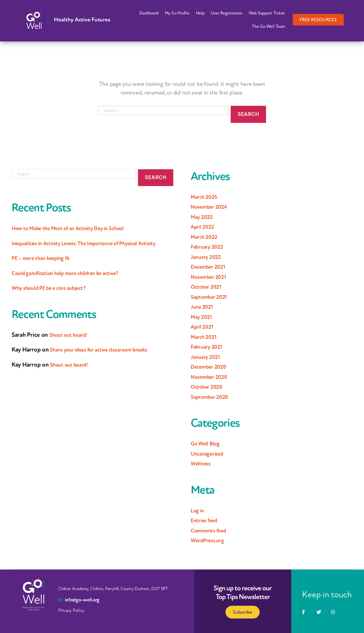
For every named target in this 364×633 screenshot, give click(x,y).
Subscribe (243, 612)
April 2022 (204, 227)
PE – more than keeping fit (46, 267)
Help (200, 13)
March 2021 (205, 337)
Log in (198, 510)
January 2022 (208, 257)
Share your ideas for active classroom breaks (106, 359)
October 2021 (208, 287)
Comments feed (211, 530)
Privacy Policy (71, 610)
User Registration (226, 13)
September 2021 (211, 297)
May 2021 (203, 317)
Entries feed (206, 520)
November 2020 (211, 377)
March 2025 (206, 197)
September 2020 (212, 397)
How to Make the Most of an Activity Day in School (77, 228)
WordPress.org (210, 540)
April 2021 (203, 327)
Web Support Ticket (267, 13)
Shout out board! (71, 344)
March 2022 (206, 237)
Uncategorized (210, 454)
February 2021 (209, 347)
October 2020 (209, 387)
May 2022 (203, 217)
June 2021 (203, 307)
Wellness (202, 463)
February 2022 (209, 247)
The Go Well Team (269, 26)
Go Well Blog (207, 443)
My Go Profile (177, 13)
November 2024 (211, 207)
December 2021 (211, 267)
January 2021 (207, 357)
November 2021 (211, 277)
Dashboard (149, 13)
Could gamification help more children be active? (74, 282)
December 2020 (211, 367)
